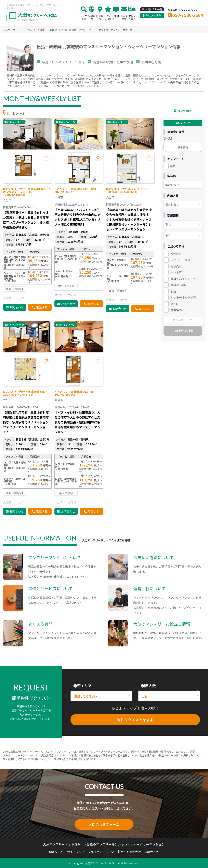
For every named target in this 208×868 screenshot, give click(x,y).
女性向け (176, 253)
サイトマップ (76, 851)
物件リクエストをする (135, 720)
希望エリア (82, 686)
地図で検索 (185, 110)
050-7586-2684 (188, 15)
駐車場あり (178, 309)
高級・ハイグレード (183, 278)
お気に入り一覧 (154, 9)
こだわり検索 (108, 17)
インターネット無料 (183, 297)
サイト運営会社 (131, 851)
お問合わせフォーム (104, 824)
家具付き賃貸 (132, 17)
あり (173, 165)
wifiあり (176, 303)
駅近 (173, 290)
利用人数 (148, 686)
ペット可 (176, 271)
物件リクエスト (152, 15)
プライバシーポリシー (102, 851)
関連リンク (56, 851)
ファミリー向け (181, 259)
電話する (42, 307)
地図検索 (100, 17)
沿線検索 (92, 17)
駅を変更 (183, 146)
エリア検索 (84, 17)
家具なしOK (178, 284)
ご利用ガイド (116, 17)
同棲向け (176, 265)
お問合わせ (124, 17)
